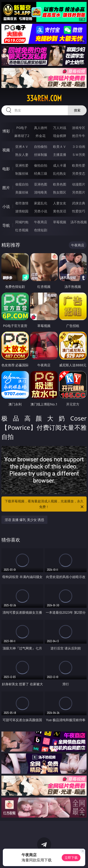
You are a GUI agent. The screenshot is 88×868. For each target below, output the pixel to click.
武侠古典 (79, 203)
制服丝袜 (22, 173)
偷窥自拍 (22, 184)
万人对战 (60, 128)
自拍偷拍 (41, 147)
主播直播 (60, 155)
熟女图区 (60, 192)
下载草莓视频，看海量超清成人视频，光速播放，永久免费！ (45, 504)
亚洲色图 (41, 184)
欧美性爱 (79, 165)
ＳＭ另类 (79, 155)
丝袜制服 (41, 155)
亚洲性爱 (22, 165)
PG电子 (22, 128)
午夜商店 (41, 222)
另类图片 (79, 192)
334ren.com (44, 98)
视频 (6, 150)
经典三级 (41, 173)
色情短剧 (41, 230)
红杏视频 (22, 230)
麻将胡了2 (22, 136)
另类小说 (41, 211)
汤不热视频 (79, 222)
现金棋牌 (60, 136)
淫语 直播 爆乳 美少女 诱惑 (25, 520)
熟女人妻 (22, 155)
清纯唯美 (41, 192)
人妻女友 (60, 203)
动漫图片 (79, 184)
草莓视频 (60, 222)
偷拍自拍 (41, 165)
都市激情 (22, 203)
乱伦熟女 (60, 173)
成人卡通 (60, 165)
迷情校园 (22, 211)
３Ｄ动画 (79, 147)
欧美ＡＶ (60, 147)
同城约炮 (22, 222)
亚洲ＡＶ (22, 147)
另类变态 (79, 173)
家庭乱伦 (41, 203)
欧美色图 (60, 184)
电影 (6, 169)
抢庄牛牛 (79, 136)
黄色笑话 (60, 211)
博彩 (6, 131)
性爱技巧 (79, 211)
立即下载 (71, 858)
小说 (6, 207)
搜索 (77, 110)
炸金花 (41, 136)
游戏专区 (79, 128)
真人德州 (41, 128)
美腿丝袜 (22, 192)
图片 (6, 188)
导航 (6, 225)
